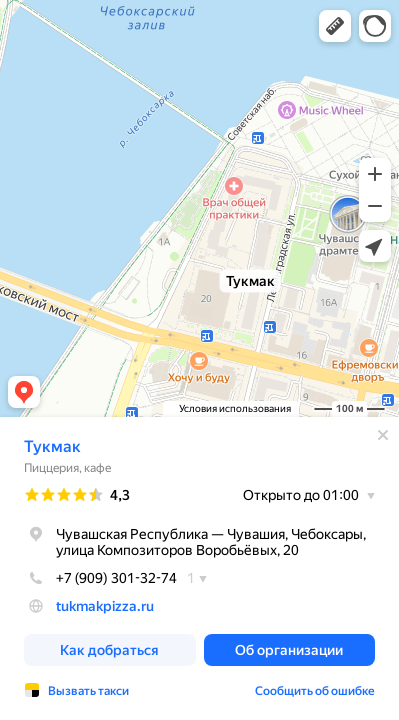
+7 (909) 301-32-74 (100, 578)
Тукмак (52, 446)
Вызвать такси (88, 691)
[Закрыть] (383, 435)
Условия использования (235, 408)
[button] (335, 26)
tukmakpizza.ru (105, 606)
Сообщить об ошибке (315, 691)
